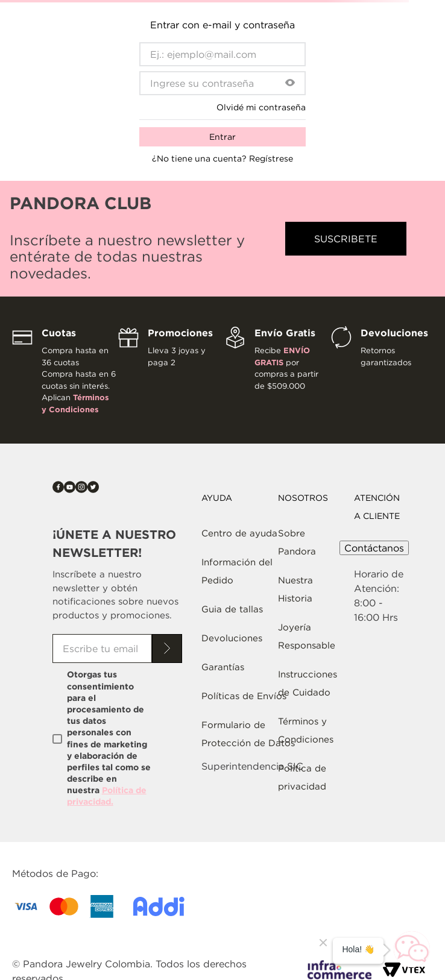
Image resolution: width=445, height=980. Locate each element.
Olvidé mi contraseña (261, 107)
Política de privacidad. (107, 796)
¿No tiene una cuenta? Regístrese (222, 159)
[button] (290, 83)
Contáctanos (374, 548)
